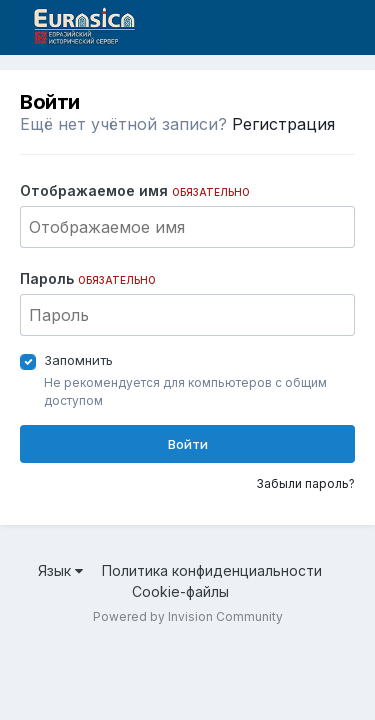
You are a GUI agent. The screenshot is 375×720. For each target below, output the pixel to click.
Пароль (88, 278)
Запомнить (78, 360)
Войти (188, 444)
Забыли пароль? (305, 483)
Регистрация (283, 124)
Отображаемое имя (135, 190)
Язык (60, 570)
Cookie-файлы (180, 591)
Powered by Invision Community (188, 616)
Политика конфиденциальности (212, 570)
